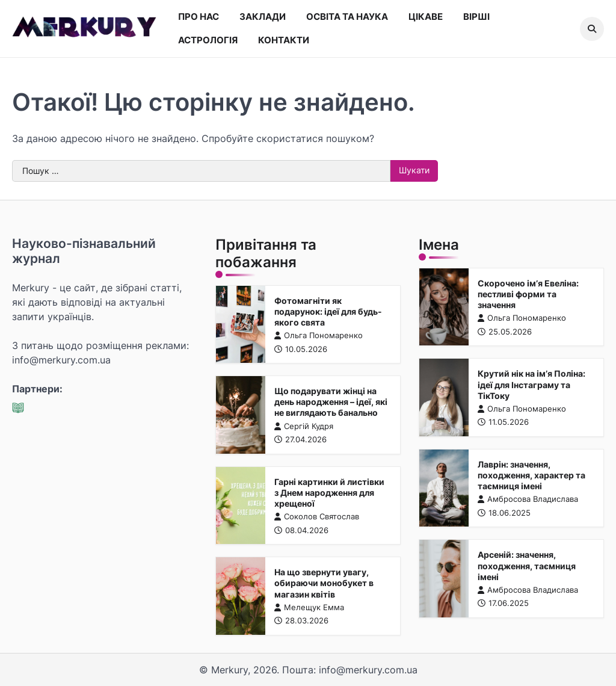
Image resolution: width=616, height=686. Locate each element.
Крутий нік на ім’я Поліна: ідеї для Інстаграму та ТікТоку (531, 385)
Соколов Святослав (317, 517)
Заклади (263, 17)
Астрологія (208, 40)
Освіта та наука (347, 17)
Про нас (199, 17)
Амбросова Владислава (528, 499)
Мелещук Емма (309, 607)
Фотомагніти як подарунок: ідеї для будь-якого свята (328, 311)
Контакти (284, 40)
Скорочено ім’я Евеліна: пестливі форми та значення (528, 294)
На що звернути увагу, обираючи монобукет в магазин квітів (324, 583)
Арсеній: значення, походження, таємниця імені (527, 566)
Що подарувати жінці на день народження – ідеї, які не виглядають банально (331, 402)
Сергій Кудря (304, 426)
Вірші (476, 17)
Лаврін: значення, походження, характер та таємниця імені (531, 475)
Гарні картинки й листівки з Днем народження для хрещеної (329, 492)
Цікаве (426, 17)
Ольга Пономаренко (319, 335)
